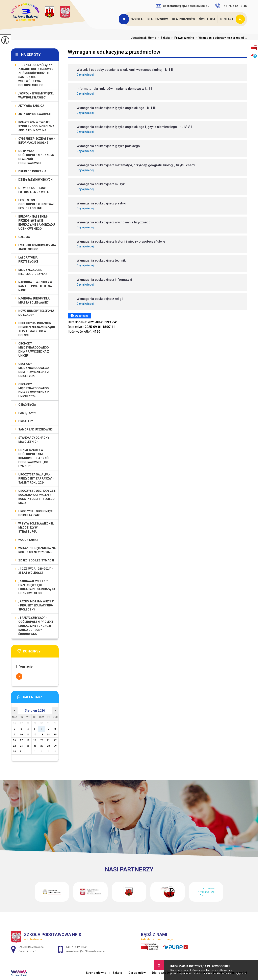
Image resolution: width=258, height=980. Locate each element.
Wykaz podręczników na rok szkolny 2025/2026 (37, 550)
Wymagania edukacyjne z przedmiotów (114, 52)
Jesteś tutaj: (139, 38)
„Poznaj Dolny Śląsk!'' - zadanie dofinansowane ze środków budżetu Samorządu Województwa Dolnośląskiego (37, 75)
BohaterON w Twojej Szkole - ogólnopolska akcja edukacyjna (36, 126)
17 (21, 740)
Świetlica (207, 19)
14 (48, 735)
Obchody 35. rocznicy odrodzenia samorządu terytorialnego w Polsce (37, 329)
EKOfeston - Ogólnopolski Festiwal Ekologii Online (36, 204)
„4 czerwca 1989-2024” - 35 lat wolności (36, 571)
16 (15, 740)
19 (35, 740)
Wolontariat (28, 540)
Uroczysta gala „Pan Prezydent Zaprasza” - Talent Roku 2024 (36, 478)
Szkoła (137, 19)
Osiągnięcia (27, 405)
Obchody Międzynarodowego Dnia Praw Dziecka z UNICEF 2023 (34, 370)
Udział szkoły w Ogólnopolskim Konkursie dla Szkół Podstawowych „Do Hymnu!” (34, 458)
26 (35, 746)
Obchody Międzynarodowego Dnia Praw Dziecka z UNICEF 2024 (34, 390)
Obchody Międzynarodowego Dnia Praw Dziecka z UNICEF (34, 350)
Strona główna (124, 19)
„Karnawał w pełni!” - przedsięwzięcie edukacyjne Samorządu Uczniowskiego (37, 587)
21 (48, 740)
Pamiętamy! (27, 413)
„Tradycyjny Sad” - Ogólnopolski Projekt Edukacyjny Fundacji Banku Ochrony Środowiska (36, 626)
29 (55, 746)
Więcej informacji (19, 676)
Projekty (26, 421)
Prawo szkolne (182, 38)
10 (21, 735)
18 (28, 740)
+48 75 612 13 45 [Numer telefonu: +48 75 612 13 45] (77, 947)
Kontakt (227, 19)
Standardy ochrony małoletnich (34, 440)
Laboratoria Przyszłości (28, 260)
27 (42, 746)
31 (21, 752)
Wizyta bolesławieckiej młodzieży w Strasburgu (36, 528)
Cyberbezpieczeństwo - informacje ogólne (37, 141)
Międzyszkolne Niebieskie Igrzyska (33, 272)
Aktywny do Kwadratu (35, 114)
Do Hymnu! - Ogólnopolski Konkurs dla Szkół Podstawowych (36, 157)
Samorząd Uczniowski (35, 429)
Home (152, 38)
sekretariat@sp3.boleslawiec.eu (183, 6)
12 (35, 735)
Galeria (24, 237)
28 (48, 746)
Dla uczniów (157, 19)
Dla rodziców (184, 19)
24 (21, 746)
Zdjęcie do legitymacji (36, 560)
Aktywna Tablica (31, 106)
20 (42, 740)
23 (15, 746)
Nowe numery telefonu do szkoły (36, 313)
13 (42, 735)
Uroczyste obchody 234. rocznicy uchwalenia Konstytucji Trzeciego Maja (37, 497)
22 (55, 740)
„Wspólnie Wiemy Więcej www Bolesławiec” (36, 95)
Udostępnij (80, 316)
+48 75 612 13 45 (231, 6)
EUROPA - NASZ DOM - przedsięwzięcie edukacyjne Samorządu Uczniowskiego (37, 223)
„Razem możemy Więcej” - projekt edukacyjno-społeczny (36, 605)
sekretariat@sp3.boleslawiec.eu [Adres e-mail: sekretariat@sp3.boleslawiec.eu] (86, 951)
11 (28, 735)
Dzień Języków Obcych (35, 180)
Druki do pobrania (32, 171)
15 (55, 735)
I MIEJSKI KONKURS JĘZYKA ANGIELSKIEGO (37, 247)
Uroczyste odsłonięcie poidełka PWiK (36, 513)
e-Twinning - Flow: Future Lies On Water (34, 190)
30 (15, 752)
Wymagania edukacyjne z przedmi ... (220, 38)
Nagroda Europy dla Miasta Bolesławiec (34, 300)
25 (28, 746)
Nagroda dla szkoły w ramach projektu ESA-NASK (36, 286)
